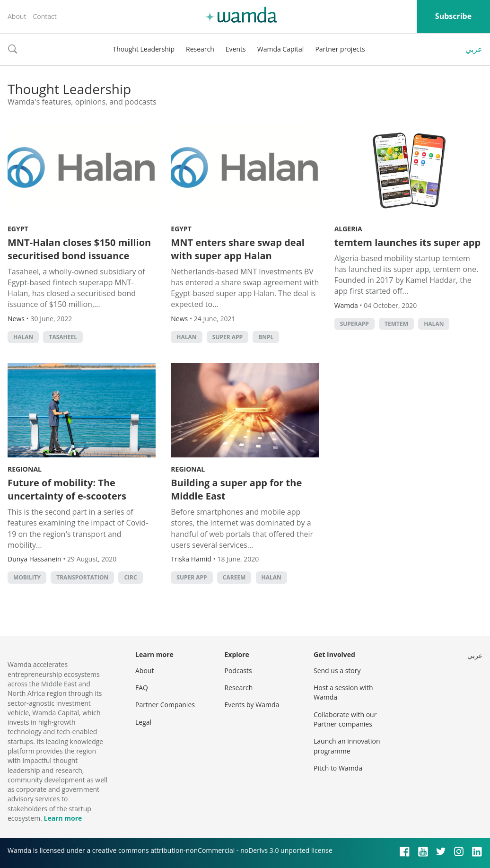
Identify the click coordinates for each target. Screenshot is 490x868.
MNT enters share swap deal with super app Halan (237, 249)
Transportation (82, 577)
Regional (25, 469)
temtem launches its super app (407, 242)
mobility (27, 577)
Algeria (348, 229)
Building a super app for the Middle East (236, 489)
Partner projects (340, 49)
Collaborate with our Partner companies (345, 719)
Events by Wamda (252, 705)
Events (236, 49)
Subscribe (453, 16)
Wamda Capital (281, 49)
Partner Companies (165, 705)
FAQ (142, 688)
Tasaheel (63, 337)
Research (200, 49)
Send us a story (337, 671)
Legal (143, 722)
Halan (23, 337)
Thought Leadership (144, 49)
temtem (396, 324)
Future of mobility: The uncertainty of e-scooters (67, 489)
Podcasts (238, 671)
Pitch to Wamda (338, 768)
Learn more (63, 818)
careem (234, 577)
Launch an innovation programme (347, 746)
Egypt (18, 229)
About (17, 16)
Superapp (354, 324)
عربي (474, 49)
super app (227, 337)
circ (130, 577)
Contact (44, 16)
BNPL (266, 337)
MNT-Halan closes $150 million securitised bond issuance (79, 249)
